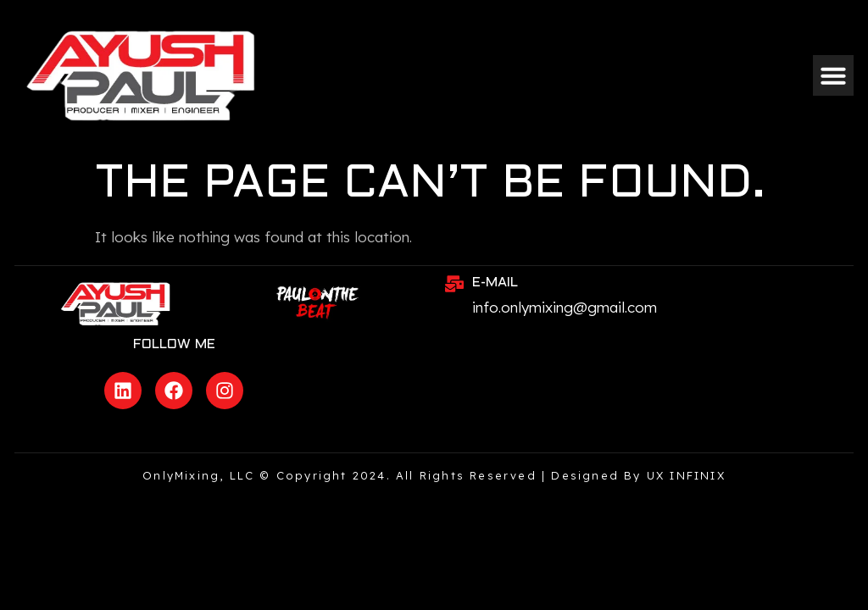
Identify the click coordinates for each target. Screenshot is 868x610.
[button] (833, 75)
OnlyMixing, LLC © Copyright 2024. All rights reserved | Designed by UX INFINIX (434, 475)
